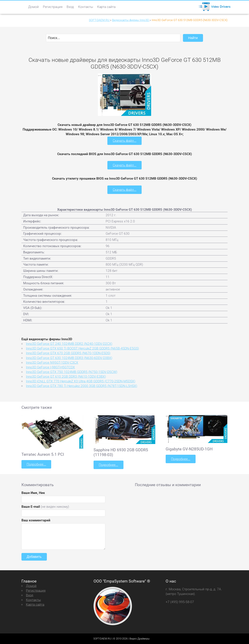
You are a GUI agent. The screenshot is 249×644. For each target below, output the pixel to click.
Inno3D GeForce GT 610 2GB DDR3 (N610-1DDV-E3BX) (66, 376)
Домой (33, 7)
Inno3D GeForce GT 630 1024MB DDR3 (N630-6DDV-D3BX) (69, 358)
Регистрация (53, 7)
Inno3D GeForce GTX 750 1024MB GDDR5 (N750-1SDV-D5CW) (72, 372)
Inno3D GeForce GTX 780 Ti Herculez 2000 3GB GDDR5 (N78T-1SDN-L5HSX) (82, 386)
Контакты (86, 7)
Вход (70, 7)
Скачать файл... (125, 141)
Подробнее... (36, 464)
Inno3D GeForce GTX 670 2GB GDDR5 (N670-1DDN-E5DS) (68, 353)
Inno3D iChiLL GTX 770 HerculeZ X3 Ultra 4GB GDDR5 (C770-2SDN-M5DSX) (81, 381)
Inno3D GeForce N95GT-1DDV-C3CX (52, 362)
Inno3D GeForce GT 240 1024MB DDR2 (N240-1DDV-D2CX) (69, 344)
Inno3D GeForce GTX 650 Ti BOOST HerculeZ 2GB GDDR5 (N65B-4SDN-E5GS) (82, 348)
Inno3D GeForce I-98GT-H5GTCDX (50, 367)
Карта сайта (106, 7)
